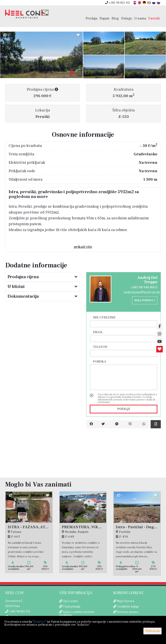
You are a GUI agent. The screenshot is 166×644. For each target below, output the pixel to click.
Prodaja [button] (91, 18)
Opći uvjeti (70, 601)
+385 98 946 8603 (144, 287)
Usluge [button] (127, 18)
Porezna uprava (128, 612)
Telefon (100, 347)
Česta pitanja (72, 607)
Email (98, 332)
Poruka (100, 361)
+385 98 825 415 (118, 3)
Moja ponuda (145, 300)
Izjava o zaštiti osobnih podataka (77, 613)
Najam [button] (104, 18)
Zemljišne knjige (128, 607)
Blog (115, 18)
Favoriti (154, 18)
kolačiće (39, 622)
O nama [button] (140, 18)
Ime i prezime (104, 317)
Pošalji (124, 409)
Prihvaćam (152, 631)
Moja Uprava (125, 601)
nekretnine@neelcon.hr (142, 292)
